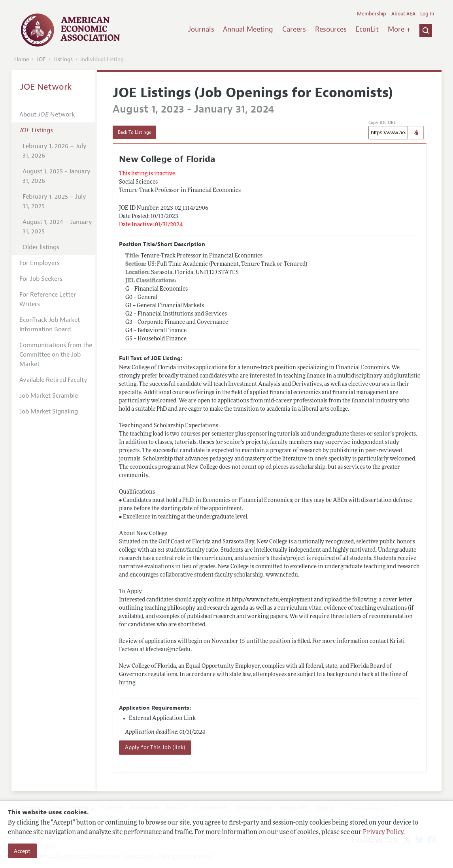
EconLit (367, 29)
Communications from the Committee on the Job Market (56, 355)
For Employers (40, 263)
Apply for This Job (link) (155, 747)
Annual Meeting (248, 29)
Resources (331, 29)
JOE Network (46, 87)
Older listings (41, 247)
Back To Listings (134, 132)
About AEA (403, 14)
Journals (201, 29)
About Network (47, 115)
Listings (63, 59)
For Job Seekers (41, 279)
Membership (372, 14)
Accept (22, 851)
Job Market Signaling (49, 411)
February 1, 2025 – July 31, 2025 (54, 201)
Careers (294, 29)
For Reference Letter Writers (48, 299)
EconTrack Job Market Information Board (50, 325)
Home (22, 59)
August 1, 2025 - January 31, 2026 (57, 176)
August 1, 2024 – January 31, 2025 (57, 227)
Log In (427, 14)
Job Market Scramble (49, 396)
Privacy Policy (383, 832)
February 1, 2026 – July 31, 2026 (55, 151)
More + (399, 29)
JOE (41, 59)
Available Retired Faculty (53, 380)
